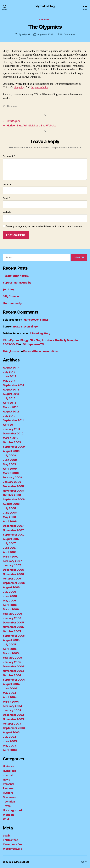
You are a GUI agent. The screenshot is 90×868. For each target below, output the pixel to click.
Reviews (8, 788)
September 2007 (14, 535)
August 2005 (11, 640)
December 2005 (13, 623)
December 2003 (13, 715)
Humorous (10, 771)
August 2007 (11, 539)
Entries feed (11, 840)
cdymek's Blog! (45, 6)
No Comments (67, 34)
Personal (45, 19)
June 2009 (10, 460)
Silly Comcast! (12, 296)
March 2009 (11, 473)
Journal (8, 775)
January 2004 (12, 710)
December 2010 (13, 433)
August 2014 (11, 390)
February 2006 (12, 614)
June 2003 (10, 741)
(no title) (8, 289)
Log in (7, 836)
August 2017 (11, 368)
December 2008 (13, 486)
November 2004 (13, 671)
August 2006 (11, 587)
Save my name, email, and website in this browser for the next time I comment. (44, 226)
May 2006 (9, 601)
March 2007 (11, 557)
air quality (19, 88)
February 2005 (12, 658)
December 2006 (13, 570)
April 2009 (10, 469)
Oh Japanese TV (33, 344)
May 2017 (9, 381)
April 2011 (9, 425)
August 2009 (11, 451)
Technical (9, 802)
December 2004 (13, 666)
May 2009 (9, 464)
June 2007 (10, 548)
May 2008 (9, 517)
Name (7, 185)
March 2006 (11, 609)
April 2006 (10, 605)
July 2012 (9, 416)
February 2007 (12, 561)
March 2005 (11, 653)
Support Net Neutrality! (18, 283)
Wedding (9, 815)
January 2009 (12, 482)
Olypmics (12, 106)
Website (7, 212)
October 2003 (12, 724)
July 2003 (9, 737)
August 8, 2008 (45, 34)
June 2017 (10, 376)
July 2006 (9, 592)
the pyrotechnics (39, 88)
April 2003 (10, 750)
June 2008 (10, 513)
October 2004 (12, 675)
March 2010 (11, 438)
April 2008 (10, 521)
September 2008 (14, 499)
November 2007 (13, 530)
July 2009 (9, 455)
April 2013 (9, 403)
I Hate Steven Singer (35, 320)
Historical (9, 766)
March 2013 (10, 407)
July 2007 (9, 543)
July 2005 (9, 644)
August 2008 (11, 504)
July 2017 (9, 372)
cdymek (26, 34)
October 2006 (12, 579)
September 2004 (14, 680)
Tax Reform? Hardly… (17, 276)
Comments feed (13, 844)
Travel (7, 806)
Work (6, 819)
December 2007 (13, 526)
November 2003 (13, 719)
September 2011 (13, 420)
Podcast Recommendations (41, 351)
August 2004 (11, 684)
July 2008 (9, 508)
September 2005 (14, 636)
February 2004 (12, 706)
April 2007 (10, 552)
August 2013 (11, 394)
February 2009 (12, 477)
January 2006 (12, 618)
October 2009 (12, 442)
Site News (9, 797)
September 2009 (14, 447)
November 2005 (13, 627)
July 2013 (9, 398)
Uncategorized (12, 810)
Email (7, 198)
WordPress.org (13, 849)
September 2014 (14, 385)
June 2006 (10, 596)
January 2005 (12, 662)
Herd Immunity (12, 303)
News (6, 780)
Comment (9, 156)
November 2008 (13, 491)
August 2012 (11, 412)
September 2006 (14, 583)
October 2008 (12, 495)
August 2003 (11, 732)
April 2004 (10, 697)
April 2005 (10, 649)
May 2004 (9, 693)
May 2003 (9, 746)
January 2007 (12, 565)
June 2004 (10, 688)
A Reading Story (40, 333)
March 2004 (11, 702)
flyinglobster (11, 351)
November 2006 (13, 574)
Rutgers (8, 793)
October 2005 (12, 631)
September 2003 (14, 728)
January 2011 (12, 429)
